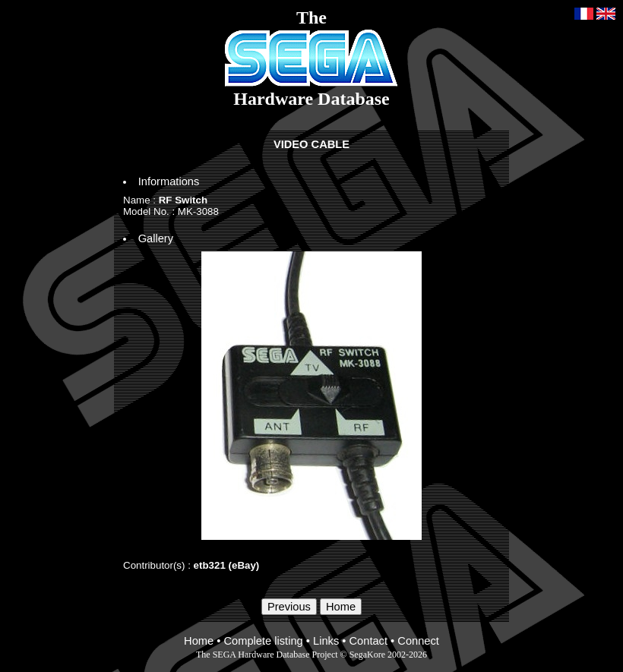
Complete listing (263, 641)
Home (199, 641)
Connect (418, 641)
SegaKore (367, 655)
